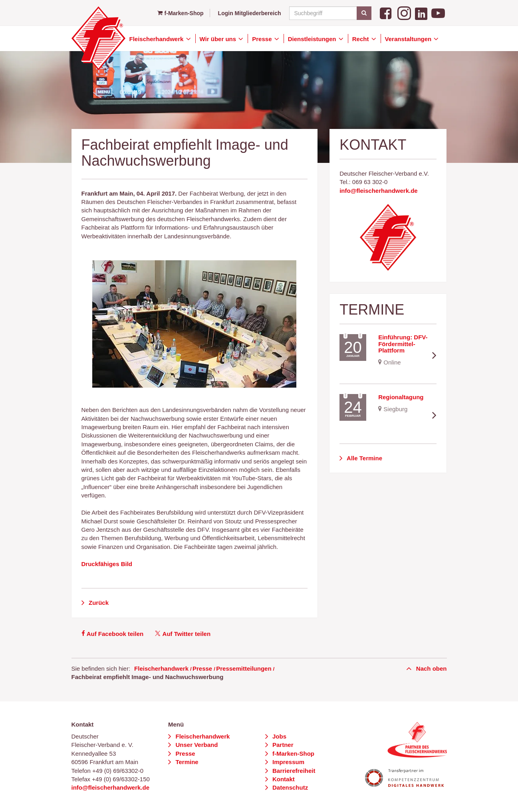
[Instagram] (404, 13)
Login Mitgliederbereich (250, 13)
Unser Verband (196, 745)
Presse (263, 39)
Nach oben (431, 668)
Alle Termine (364, 458)
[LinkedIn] (421, 13)
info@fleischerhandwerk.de (379, 191)
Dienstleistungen (313, 39)
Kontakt (283, 779)
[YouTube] (438, 13)
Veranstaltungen (409, 39)
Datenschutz (289, 787)
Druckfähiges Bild (107, 564)
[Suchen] (364, 13)
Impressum (288, 762)
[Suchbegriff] (329, 13)
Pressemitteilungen (244, 668)
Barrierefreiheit (293, 771)
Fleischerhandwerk (157, 39)
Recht (361, 39)
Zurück (98, 603)
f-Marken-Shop (181, 13)
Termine (186, 762)
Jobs (279, 736)
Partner (282, 745)
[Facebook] (387, 13)
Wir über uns (219, 39)
